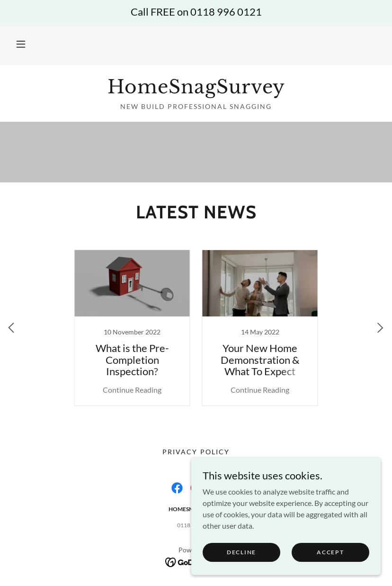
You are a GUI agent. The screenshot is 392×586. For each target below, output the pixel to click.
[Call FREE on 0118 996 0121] (196, 12)
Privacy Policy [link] (196, 452)
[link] (196, 90)
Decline (241, 552)
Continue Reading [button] (132, 390)
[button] (21, 44)
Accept (330, 552)
